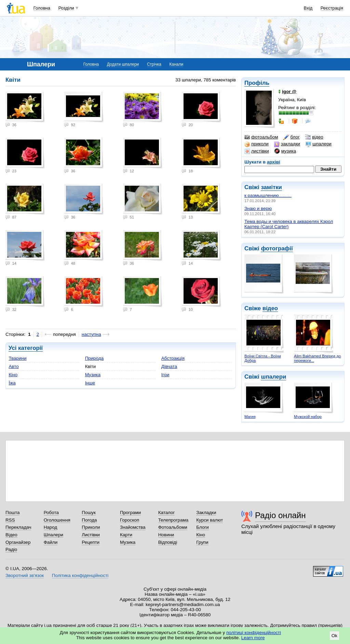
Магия (250, 417)
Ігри (165, 375)
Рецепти (91, 542)
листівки (257, 151)
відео (314, 137)
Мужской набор (308, 417)
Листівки (91, 535)
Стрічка (154, 64)
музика (285, 151)
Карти (126, 535)
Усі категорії (26, 348)
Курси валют (210, 520)
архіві (274, 162)
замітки (271, 187)
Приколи (91, 527)
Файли (51, 542)
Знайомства (133, 527)
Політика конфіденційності (80, 575)
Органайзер (18, 542)
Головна (42, 8)
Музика (93, 375)
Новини (166, 535)
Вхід (308, 8)
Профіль (257, 83)
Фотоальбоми (173, 527)
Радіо (11, 549)
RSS (10, 520)
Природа (95, 358)
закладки (287, 144)
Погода (89, 520)
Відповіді (168, 542)
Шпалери (53, 535)
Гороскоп (130, 520)
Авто (14, 366)
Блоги (203, 527)
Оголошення (57, 520)
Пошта (12, 512)
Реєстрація (332, 8)
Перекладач (18, 527)
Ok (334, 636)
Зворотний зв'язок (25, 575)
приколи (257, 144)
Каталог (167, 512)
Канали (177, 64)
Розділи (66, 8)
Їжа (12, 383)
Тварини (17, 358)
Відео (11, 535)
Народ (51, 527)
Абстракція (173, 358)
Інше (90, 383)
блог (291, 137)
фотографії (277, 248)
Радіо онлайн (280, 515)
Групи (202, 542)
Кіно (13, 375)
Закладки (206, 512)
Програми (130, 512)
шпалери (319, 144)
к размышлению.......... (268, 195)
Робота (51, 512)
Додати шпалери (123, 64)
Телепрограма (173, 520)
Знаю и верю (258, 208)
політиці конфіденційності (254, 633)
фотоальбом (261, 137)
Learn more (253, 638)
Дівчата (169, 366)
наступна (91, 334)
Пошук (89, 512)
